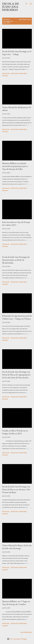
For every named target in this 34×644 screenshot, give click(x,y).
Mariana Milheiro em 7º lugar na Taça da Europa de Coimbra (16, 603)
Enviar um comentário (19, 73)
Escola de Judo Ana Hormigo (11, 7)
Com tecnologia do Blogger (17, 639)
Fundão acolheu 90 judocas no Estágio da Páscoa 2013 (15, 432)
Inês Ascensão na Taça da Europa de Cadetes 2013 (16, 223)
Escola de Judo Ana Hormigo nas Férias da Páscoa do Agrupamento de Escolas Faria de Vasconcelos (16, 375)
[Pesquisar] (26, 3)
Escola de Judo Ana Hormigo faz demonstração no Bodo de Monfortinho (16, 260)
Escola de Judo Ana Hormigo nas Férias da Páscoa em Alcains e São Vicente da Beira (16, 489)
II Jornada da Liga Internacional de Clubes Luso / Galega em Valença (17, 317)
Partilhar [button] (6, 73)
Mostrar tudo (25, 19)
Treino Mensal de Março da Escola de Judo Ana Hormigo (17, 547)
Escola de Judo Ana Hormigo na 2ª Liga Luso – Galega (17, 53)
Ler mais (5, 76)
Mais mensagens (26, 632)
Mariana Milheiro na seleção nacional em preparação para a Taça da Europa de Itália (15, 166)
